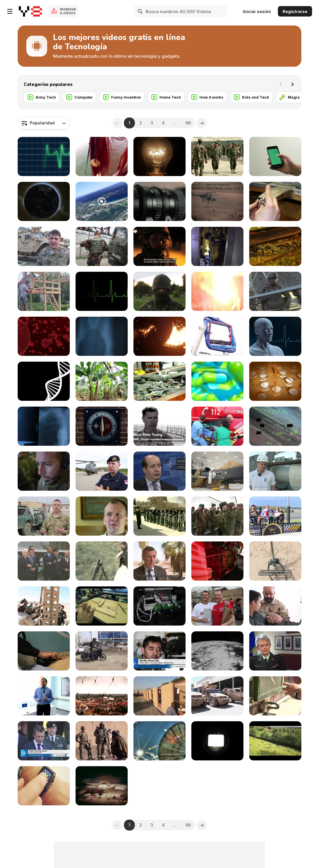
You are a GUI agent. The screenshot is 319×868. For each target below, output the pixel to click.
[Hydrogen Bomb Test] (102, 786)
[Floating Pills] (217, 381)
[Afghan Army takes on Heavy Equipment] (44, 606)
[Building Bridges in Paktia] (275, 291)
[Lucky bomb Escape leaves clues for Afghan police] (44, 516)
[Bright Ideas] (159, 156)
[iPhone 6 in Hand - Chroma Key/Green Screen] (275, 156)
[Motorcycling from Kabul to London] (102, 651)
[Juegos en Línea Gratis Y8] (30, 11)
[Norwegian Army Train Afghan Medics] (275, 606)
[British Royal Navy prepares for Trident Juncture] (102, 471)
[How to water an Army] (275, 696)
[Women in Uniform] (159, 516)
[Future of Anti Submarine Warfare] (275, 471)
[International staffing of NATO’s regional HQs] (102, 426)
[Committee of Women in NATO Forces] (275, 651)
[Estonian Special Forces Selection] (159, 291)
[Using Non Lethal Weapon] (159, 426)
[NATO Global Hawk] (217, 471)
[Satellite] (217, 651)
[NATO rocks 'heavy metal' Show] (102, 696)
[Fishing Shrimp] (102, 156)
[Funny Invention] (122, 97)
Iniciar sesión (257, 11)
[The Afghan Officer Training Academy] (217, 156)
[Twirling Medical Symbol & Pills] (275, 381)
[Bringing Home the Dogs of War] (159, 696)
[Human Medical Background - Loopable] (275, 336)
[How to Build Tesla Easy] (102, 606)
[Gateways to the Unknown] (159, 336)
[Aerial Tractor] (275, 741)
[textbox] (44, 123)
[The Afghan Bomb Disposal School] (275, 561)
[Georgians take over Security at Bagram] (217, 516)
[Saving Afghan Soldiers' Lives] (159, 651)
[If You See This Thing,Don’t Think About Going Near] (102, 201)
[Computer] (79, 97)
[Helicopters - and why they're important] (44, 696)
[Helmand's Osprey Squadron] (159, 606)
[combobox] (44, 123)
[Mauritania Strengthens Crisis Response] (159, 561)
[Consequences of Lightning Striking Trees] (217, 291)
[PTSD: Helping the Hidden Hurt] (102, 516)
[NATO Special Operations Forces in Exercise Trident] (217, 201)
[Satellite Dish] (159, 741)
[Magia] (290, 97)
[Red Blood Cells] (44, 336)
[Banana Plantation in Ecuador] (102, 381)
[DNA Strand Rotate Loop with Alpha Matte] (44, 381)
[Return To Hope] (102, 561)
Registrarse (295, 11)
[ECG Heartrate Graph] (102, 291)
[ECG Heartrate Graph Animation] (44, 156)
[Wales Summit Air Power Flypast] (44, 561)
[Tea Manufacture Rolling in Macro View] (275, 246)
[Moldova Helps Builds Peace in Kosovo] (102, 246)
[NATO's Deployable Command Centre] (44, 471)
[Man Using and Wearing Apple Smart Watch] (44, 786)
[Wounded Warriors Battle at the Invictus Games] (275, 516)
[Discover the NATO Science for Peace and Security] (217, 426)
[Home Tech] (166, 97)
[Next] (292, 84)
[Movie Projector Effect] (217, 741)
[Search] (140, 11)
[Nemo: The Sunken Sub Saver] (217, 561)
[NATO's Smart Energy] (159, 471)
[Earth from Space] (44, 201)
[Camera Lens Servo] (159, 201)
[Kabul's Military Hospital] (44, 651)
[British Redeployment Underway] (217, 696)
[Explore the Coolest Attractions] (217, 336)
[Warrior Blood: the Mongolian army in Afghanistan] (159, 246)
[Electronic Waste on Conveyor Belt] (159, 381)
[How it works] (207, 97)
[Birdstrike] (275, 426)
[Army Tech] (42, 97)
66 (188, 123)
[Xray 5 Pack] (44, 426)
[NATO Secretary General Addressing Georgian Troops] (44, 741)
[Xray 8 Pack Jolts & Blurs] (102, 336)
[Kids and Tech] (252, 97)
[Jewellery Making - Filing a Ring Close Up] (275, 201)
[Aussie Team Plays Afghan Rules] (102, 741)
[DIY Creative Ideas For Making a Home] (44, 291)
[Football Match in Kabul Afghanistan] (217, 606)
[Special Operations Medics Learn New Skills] (44, 246)
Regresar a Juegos (68, 11)
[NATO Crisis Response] (217, 246)
